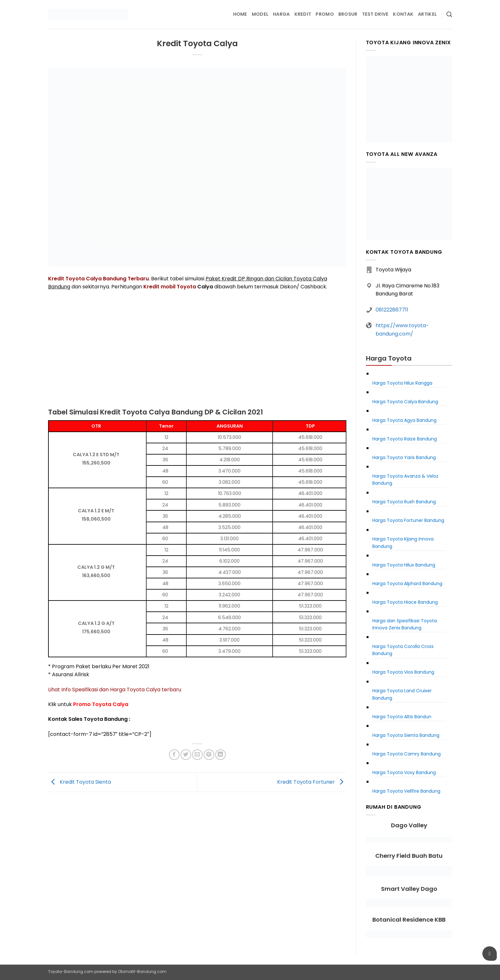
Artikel (427, 14)
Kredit (303, 14)
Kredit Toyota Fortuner (312, 782)
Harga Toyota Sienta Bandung (406, 735)
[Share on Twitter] (186, 755)
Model (260, 14)
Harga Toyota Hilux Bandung (404, 565)
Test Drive (375, 14)
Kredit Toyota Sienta (80, 782)
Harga (281, 14)
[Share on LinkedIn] (220, 755)
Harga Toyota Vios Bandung (403, 672)
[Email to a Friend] (197, 755)
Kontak (403, 14)
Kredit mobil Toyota (170, 287)
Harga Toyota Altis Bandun (402, 717)
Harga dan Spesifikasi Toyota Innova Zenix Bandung (405, 624)
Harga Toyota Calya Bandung (405, 402)
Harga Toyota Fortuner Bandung (408, 520)
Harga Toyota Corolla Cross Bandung (403, 650)
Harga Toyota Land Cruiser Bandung (402, 694)
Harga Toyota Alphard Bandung (407, 584)
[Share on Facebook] (174, 755)
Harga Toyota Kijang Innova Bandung (403, 542)
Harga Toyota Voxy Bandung (404, 772)
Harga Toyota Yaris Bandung (404, 457)
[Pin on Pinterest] (209, 755)
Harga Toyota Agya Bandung (404, 420)
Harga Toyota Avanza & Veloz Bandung (405, 480)
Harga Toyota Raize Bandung (405, 439)
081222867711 (392, 310)
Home (240, 14)
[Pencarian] (449, 15)
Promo (325, 14)
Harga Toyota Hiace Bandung (405, 602)
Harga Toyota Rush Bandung (404, 502)
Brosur (348, 14)
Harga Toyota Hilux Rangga (402, 383)
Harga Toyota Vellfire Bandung (406, 791)
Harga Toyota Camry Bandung (407, 754)
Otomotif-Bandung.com (142, 971)
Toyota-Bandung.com (71, 971)
